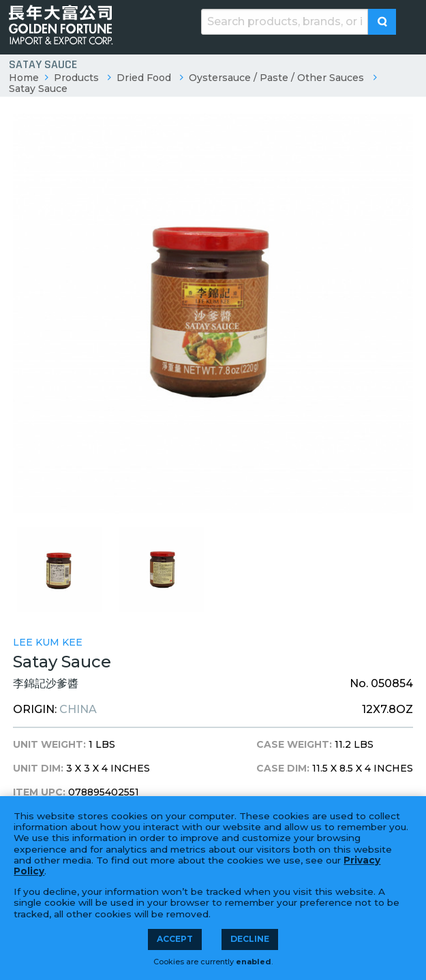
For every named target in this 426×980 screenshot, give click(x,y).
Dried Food (144, 78)
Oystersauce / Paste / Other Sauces (276, 78)
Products (76, 78)
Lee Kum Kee (48, 642)
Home (24, 78)
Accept (175, 939)
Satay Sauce (38, 89)
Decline (250, 939)
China (78, 709)
